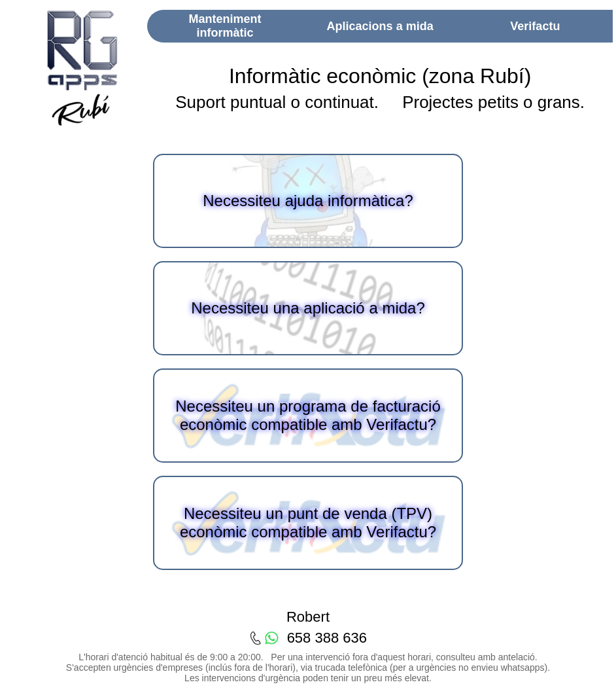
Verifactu (535, 26)
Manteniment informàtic (225, 26)
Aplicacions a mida (380, 26)
